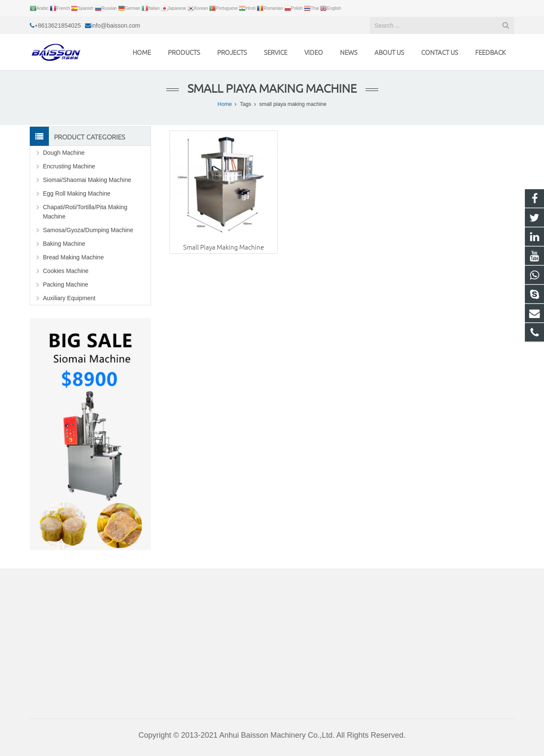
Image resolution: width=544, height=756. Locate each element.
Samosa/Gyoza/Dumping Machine (88, 230)
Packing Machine (66, 284)
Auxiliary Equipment (69, 298)
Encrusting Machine (69, 166)
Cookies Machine (66, 271)
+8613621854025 (58, 26)
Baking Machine (64, 244)
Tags (245, 104)
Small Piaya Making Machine (224, 247)
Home (225, 104)
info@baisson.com (115, 26)
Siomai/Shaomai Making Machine (87, 180)
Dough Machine (64, 153)
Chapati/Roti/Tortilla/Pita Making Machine (85, 212)
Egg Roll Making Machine (77, 193)
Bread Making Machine (73, 257)
